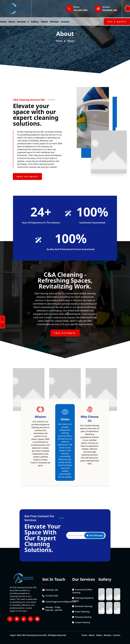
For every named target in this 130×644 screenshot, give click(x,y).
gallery (35, 22)
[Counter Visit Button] (3, 325)
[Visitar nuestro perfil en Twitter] (10, 619)
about (12, 22)
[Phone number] (80, 10)
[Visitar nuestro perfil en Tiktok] (24, 619)
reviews (54, 22)
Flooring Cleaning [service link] (82, 617)
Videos (99, 635)
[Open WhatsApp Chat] (3, 319)
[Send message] (94, 535)
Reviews (108, 635)
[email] (56, 602)
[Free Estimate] (65, 333)
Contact (117, 635)
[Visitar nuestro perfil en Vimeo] (37, 619)
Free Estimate (65, 333)
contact (65, 22)
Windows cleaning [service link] (82, 606)
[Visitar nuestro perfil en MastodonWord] (17, 619)
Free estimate (27, 177)
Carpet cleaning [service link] (81, 622)
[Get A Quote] (117, 22)
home (3, 22)
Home (84, 635)
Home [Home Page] (59, 41)
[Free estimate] (27, 177)
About (92, 635)
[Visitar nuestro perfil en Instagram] (30, 619)
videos (44, 22)
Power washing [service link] (81, 612)
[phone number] (56, 596)
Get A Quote (117, 22)
